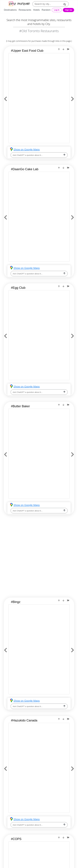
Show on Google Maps (27, 150)
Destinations (10, 10)
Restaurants (25, 10)
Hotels (36, 10)
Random (46, 10)
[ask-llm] (64, 155)
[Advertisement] (39, 541)
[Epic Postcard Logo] (19, 4)
